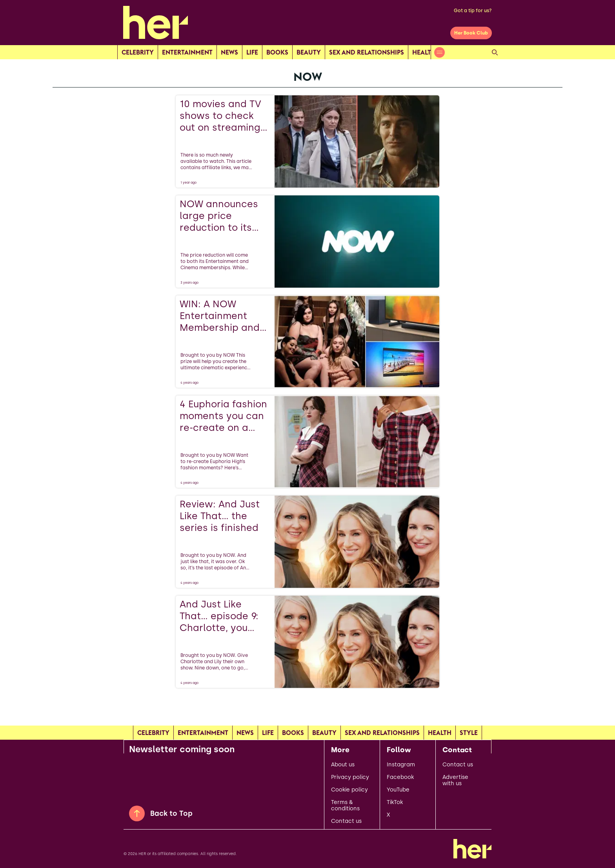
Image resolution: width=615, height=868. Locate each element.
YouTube (398, 790)
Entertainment (187, 52)
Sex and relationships (367, 52)
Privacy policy (350, 777)
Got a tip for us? (473, 11)
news (229, 52)
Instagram (401, 765)
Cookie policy (349, 790)
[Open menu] (439, 52)
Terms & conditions (345, 806)
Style (469, 733)
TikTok (395, 802)
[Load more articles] (307, 705)
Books (277, 52)
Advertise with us (455, 780)
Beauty (309, 52)
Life (252, 52)
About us (343, 765)
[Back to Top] (137, 813)
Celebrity (138, 52)
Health (424, 52)
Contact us (346, 821)
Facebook (400, 777)
